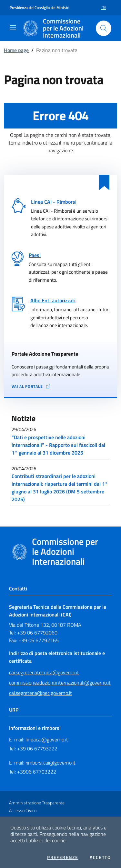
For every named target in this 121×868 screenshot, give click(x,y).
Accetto (100, 857)
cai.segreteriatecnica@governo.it (44, 672)
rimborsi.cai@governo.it (50, 763)
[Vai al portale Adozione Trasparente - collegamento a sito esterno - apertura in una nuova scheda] (60, 387)
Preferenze (63, 857)
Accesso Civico (23, 810)
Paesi (35, 255)
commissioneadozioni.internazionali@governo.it (60, 683)
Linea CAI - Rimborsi (54, 202)
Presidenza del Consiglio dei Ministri (40, 8)
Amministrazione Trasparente (37, 803)
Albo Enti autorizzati (53, 300)
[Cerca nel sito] (104, 28)
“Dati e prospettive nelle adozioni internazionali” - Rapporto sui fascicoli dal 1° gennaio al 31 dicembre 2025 (58, 445)
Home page (16, 50)
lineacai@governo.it (47, 740)
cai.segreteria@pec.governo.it (40, 693)
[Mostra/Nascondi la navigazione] (13, 28)
